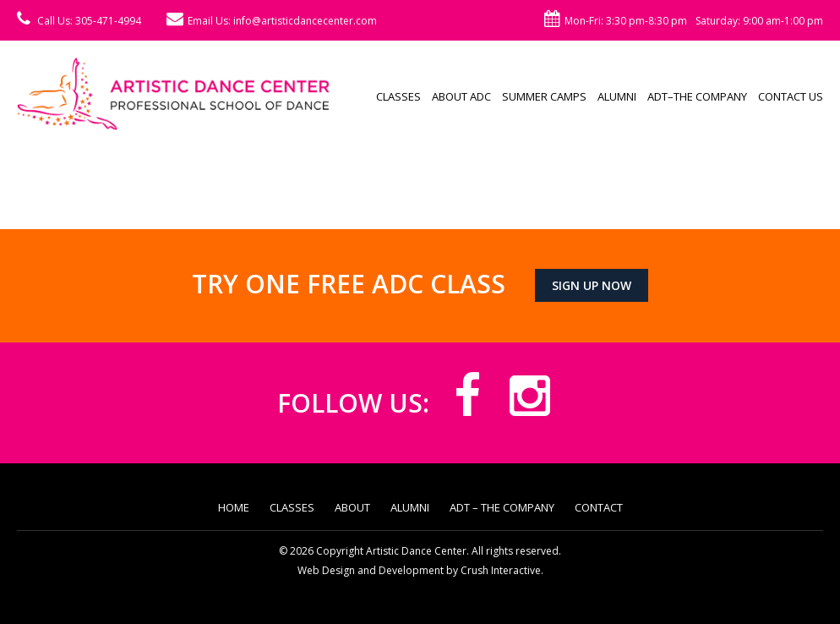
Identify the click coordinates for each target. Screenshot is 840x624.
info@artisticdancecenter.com (305, 21)
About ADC (461, 96)
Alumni (617, 96)
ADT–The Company (697, 96)
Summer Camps (544, 96)
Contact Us (791, 96)
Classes (398, 96)
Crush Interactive (501, 570)
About (352, 507)
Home (234, 507)
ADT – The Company (502, 507)
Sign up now (592, 285)
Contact (599, 507)
